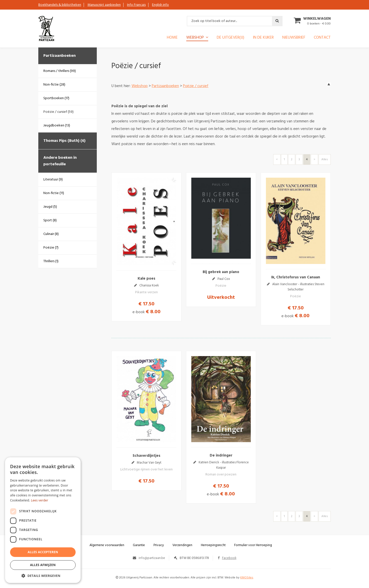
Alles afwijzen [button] (43, 565)
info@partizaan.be (152, 558)
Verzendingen (182, 545)
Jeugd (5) (50, 207)
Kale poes (146, 279)
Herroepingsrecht (213, 545)
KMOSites (247, 578)
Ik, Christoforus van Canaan (296, 277)
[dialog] (43, 520)
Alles (325, 159)
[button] (43, 576)
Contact (322, 38)
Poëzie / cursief (196, 86)
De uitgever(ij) (230, 38)
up (329, 84)
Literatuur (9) (53, 180)
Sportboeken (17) (56, 98)
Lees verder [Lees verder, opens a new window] (40, 500)
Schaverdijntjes (146, 456)
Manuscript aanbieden (104, 5)
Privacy (159, 545)
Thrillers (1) (51, 261)
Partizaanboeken (59, 56)
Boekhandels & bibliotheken (60, 5)
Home (172, 38)
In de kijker (263, 38)
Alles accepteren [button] (43, 552)
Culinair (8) (51, 234)
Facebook (227, 558)
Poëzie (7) (51, 248)
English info (160, 5)
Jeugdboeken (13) (57, 126)
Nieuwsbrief (294, 38)
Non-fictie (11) (54, 193)
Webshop (195, 38)
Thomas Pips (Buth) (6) (64, 141)
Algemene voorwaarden (107, 545)
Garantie (139, 545)
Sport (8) (50, 220)
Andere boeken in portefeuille (60, 161)
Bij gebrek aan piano (221, 272)
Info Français (136, 5)
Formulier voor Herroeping (253, 545)
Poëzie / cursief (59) (58, 112)
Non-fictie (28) (54, 85)
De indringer (221, 456)
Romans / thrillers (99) (60, 71)
